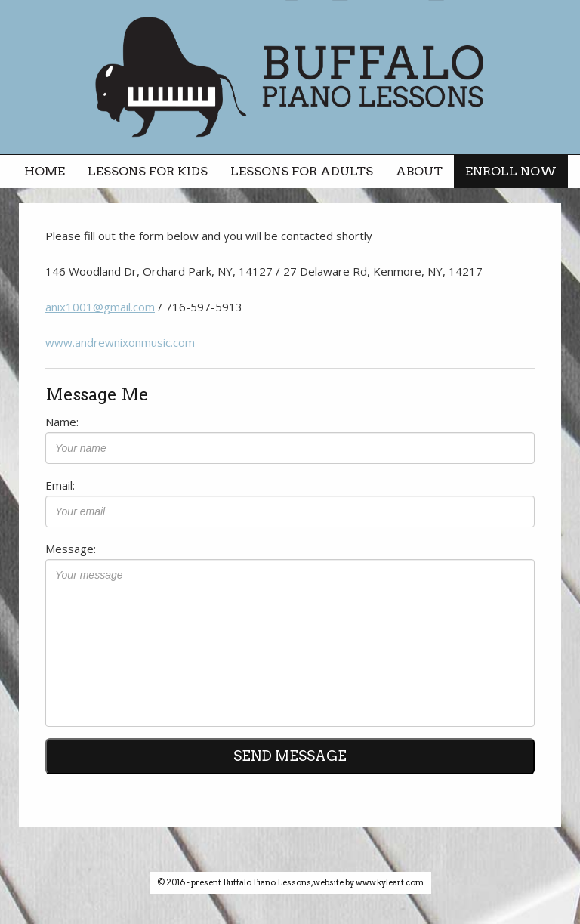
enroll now (511, 171)
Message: (71, 549)
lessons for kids (148, 171)
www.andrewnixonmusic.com (120, 342)
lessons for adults (302, 171)
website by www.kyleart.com (369, 882)
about (419, 171)
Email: (60, 485)
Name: (62, 422)
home (45, 171)
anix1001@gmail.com (100, 307)
